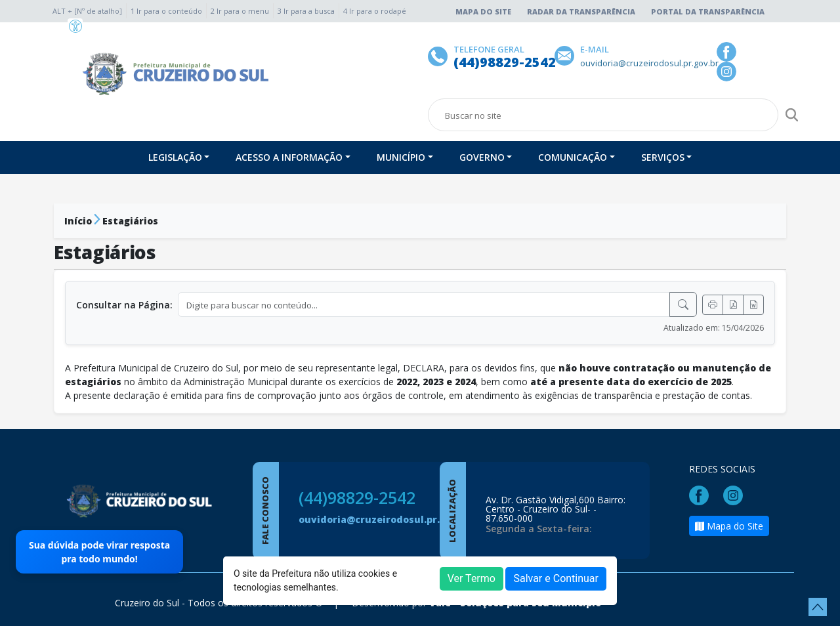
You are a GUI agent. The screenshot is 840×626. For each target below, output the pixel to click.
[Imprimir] (713, 305)
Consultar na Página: (124, 305)
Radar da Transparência (581, 11)
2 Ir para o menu (240, 11)
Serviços (663, 157)
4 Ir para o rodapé (375, 11)
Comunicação (573, 157)
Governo (482, 157)
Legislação (175, 157)
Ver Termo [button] (472, 578)
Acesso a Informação (289, 157)
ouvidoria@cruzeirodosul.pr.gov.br (385, 519)
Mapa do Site (483, 11)
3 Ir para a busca (306, 11)
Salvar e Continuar (556, 578)
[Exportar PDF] (733, 305)
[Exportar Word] (753, 305)
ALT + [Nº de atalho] (87, 11)
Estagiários (130, 221)
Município (401, 157)
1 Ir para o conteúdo (166, 11)
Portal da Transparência (708, 11)
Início (78, 221)
